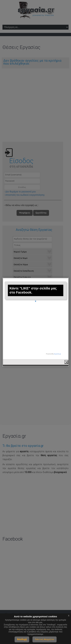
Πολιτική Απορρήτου (45, 639)
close (66, 358)
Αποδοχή (22, 639)
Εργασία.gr (57, 350)
